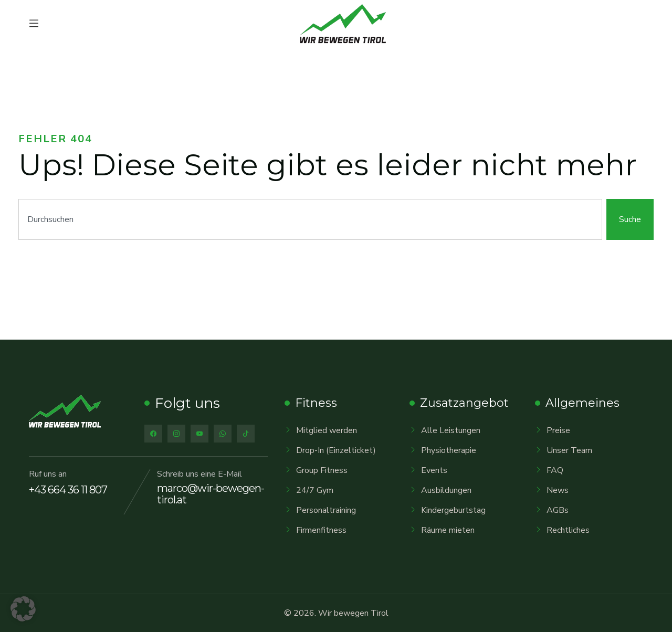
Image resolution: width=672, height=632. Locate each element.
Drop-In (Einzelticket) (336, 450)
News (558, 490)
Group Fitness (322, 470)
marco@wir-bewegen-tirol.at (211, 494)
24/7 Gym (315, 490)
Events (434, 470)
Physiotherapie (449, 450)
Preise (558, 430)
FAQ (555, 470)
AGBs (558, 510)
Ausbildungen (446, 490)
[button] (23, 609)
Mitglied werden (327, 430)
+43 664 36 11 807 (68, 490)
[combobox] (310, 219)
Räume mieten (448, 530)
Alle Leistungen (451, 430)
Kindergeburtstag (453, 510)
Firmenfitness (321, 530)
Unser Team (569, 450)
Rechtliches (568, 530)
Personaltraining (326, 510)
